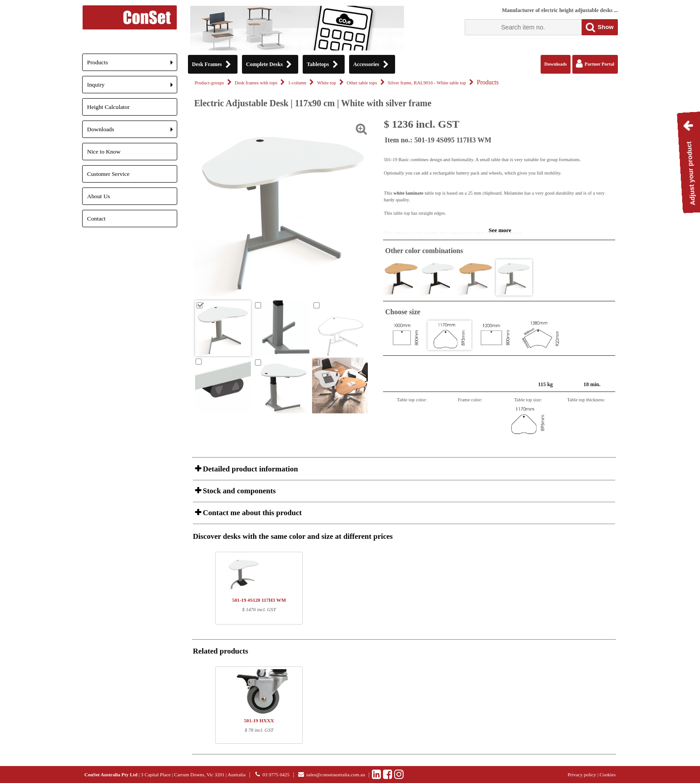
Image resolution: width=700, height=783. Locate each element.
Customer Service (108, 174)
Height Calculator (108, 107)
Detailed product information (249, 469)
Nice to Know (104, 152)
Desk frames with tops (256, 83)
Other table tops (362, 83)
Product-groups (209, 83)
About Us (98, 196)
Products (132, 65)
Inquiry (132, 87)
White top (326, 83)
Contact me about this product (251, 513)
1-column (297, 83)
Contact (96, 219)
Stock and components (238, 491)
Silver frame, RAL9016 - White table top (427, 83)
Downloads (132, 132)
